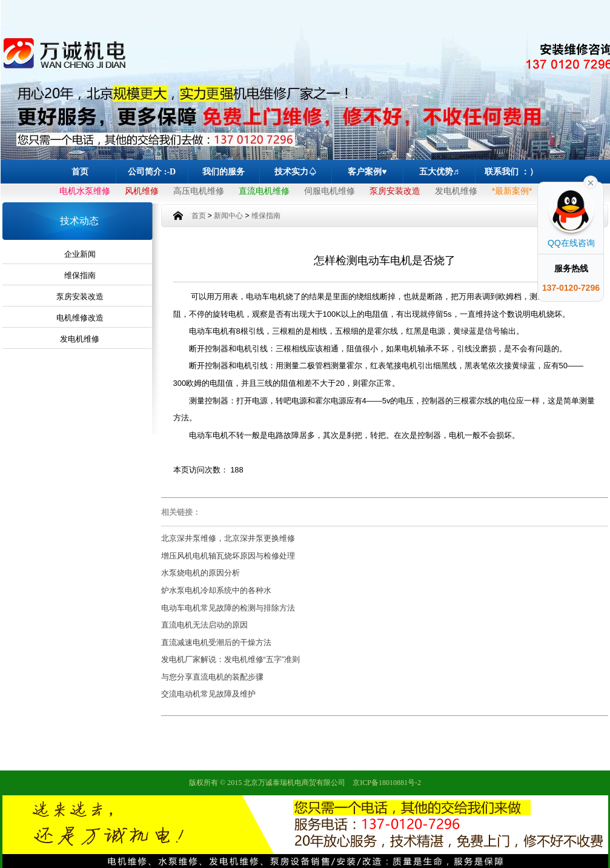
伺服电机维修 (330, 191)
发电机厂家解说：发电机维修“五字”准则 (231, 659)
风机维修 (142, 191)
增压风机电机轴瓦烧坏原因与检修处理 (228, 556)
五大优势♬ (439, 172)
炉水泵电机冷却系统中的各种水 (216, 590)
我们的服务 (224, 172)
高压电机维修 (199, 191)
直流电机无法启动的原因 (204, 625)
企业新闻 (80, 254)
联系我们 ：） (511, 172)
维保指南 (80, 275)
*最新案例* (512, 191)
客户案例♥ (367, 172)
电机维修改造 (80, 318)
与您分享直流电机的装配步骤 (212, 677)
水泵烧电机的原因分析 (201, 573)
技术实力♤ (296, 172)
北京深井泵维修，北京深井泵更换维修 (228, 538)
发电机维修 (456, 191)
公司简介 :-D (152, 172)
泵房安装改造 (395, 191)
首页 (80, 172)
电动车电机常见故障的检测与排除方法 (228, 608)
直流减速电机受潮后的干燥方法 (216, 642)
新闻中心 (228, 216)
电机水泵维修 (85, 191)
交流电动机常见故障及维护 (208, 694)
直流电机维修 (264, 191)
